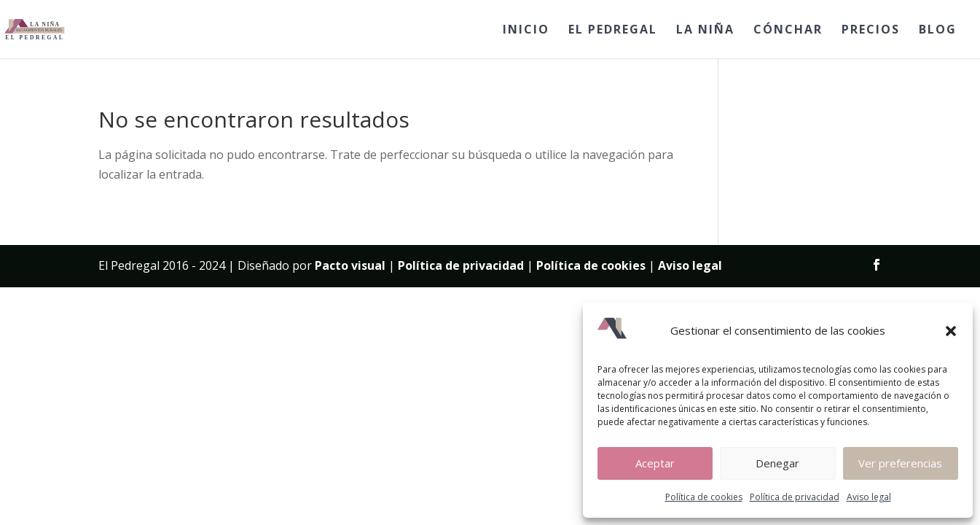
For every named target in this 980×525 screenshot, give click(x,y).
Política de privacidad (795, 497)
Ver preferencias (900, 463)
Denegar (777, 463)
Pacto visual (350, 265)
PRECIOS (871, 31)
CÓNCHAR (788, 31)
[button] (951, 331)
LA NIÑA (705, 31)
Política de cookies (704, 497)
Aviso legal (869, 497)
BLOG (938, 31)
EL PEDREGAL (613, 31)
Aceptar (655, 463)
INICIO (526, 31)
